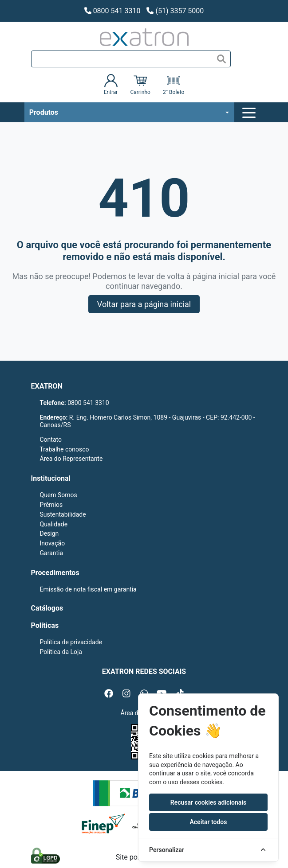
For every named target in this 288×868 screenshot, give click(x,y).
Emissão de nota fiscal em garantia (88, 589)
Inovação (53, 543)
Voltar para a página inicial (144, 304)
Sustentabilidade (63, 514)
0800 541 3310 (112, 11)
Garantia (52, 553)
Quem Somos (59, 495)
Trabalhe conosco (65, 449)
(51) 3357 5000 (175, 11)
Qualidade (54, 524)
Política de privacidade (71, 642)
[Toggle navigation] (250, 113)
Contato (51, 440)
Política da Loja (61, 652)
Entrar (111, 85)
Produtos (44, 112)
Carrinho (140, 85)
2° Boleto (174, 85)
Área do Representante (71, 459)
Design (49, 533)
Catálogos (47, 608)
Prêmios (51, 505)
